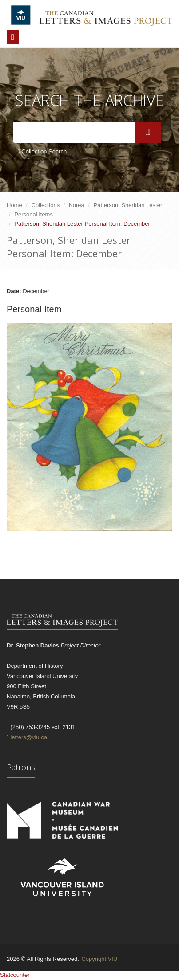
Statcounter (15, 975)
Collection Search (42, 151)
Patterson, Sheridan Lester (128, 205)
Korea (77, 205)
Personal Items (34, 214)
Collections (46, 205)
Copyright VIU (99, 959)
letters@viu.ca (29, 737)
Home (14, 205)
